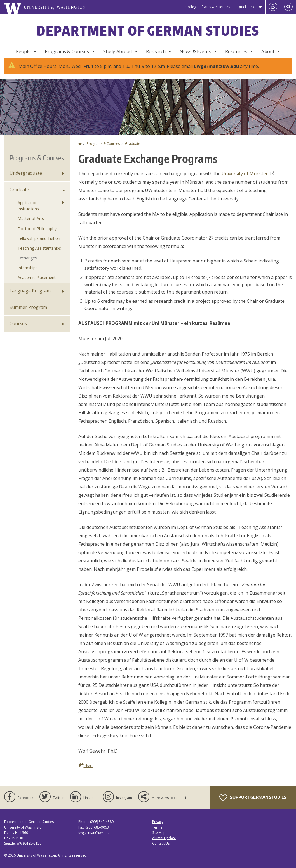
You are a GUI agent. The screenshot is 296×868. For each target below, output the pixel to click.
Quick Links (247, 7)
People (23, 51)
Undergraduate (26, 179)
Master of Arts (31, 224)
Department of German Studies (148, 30)
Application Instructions (28, 211)
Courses (18, 329)
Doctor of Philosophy (37, 234)
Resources (236, 51)
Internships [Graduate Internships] (28, 273)
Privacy (158, 827)
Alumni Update (164, 844)
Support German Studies (253, 803)
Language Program (30, 296)
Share (86, 771)
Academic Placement (37, 283)
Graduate (133, 149)
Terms (157, 833)
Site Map (159, 838)
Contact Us (161, 849)
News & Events (195, 51)
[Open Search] (288, 7)
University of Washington (36, 861)
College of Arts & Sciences (208, 7)
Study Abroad (118, 51)
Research (156, 51)
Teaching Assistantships (39, 254)
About (268, 51)
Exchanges (27, 263)
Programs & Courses (67, 51)
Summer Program (28, 313)
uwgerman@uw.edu (216, 72)
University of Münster (248, 179)
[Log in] (273, 7)
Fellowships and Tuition (39, 244)
